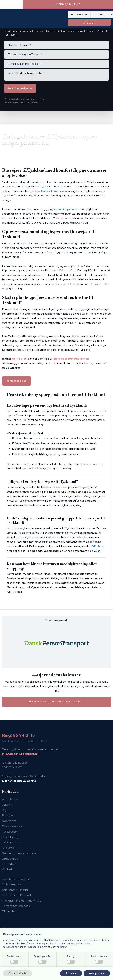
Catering (99, 15)
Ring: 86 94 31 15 (18, 735)
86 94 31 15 (19, 359)
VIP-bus (98, 546)
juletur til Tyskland (65, 209)
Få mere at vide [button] (17, 973)
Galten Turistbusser (54, 191)
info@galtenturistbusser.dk (71, 359)
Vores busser (79, 15)
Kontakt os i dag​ (17, 381)
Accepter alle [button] (97, 973)
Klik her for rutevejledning (19, 781)
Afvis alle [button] (71, 973)
